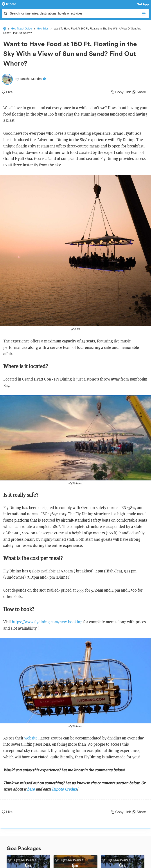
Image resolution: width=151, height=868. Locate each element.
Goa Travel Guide (22, 29)
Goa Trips (43, 29)
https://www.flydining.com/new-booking (47, 622)
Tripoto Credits (64, 789)
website (31, 738)
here (31, 789)
